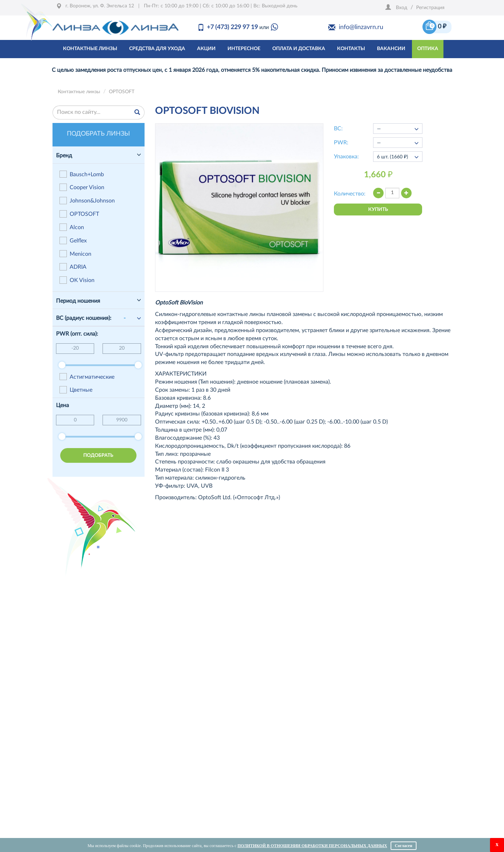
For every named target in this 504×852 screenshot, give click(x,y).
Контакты (351, 49)
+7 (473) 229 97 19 (232, 27)
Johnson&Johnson (87, 201)
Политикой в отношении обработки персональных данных (312, 846)
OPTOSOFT (122, 92)
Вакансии (391, 49)
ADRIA (73, 267)
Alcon (72, 227)
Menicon (75, 254)
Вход (402, 8)
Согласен (404, 846)
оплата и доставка (299, 49)
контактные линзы (90, 49)
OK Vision (77, 280)
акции (206, 49)
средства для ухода (157, 49)
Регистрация (430, 8)
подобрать (98, 455)
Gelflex (73, 241)
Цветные (76, 390)
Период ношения (78, 301)
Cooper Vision (82, 187)
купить (378, 209)
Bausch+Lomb (82, 174)
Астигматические (87, 377)
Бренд (64, 156)
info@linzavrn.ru (361, 27)
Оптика (428, 49)
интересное (244, 49)
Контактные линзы (79, 92)
